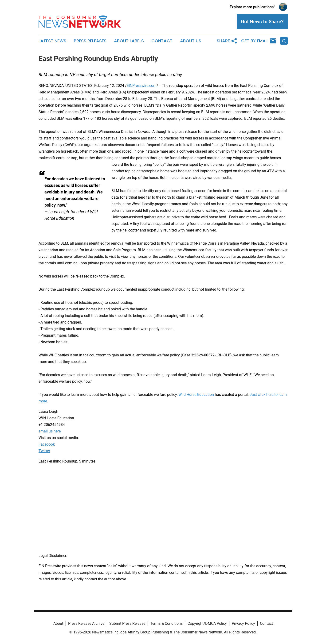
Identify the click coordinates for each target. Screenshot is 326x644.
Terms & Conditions (166, 623)
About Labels (129, 41)
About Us (191, 41)
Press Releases (90, 41)
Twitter (44, 451)
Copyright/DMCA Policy (207, 623)
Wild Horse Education (196, 395)
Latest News (52, 41)
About (58, 623)
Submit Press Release (127, 623)
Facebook (47, 444)
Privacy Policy (243, 623)
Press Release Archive (86, 623)
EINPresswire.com (142, 86)
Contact (162, 41)
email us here (50, 431)
